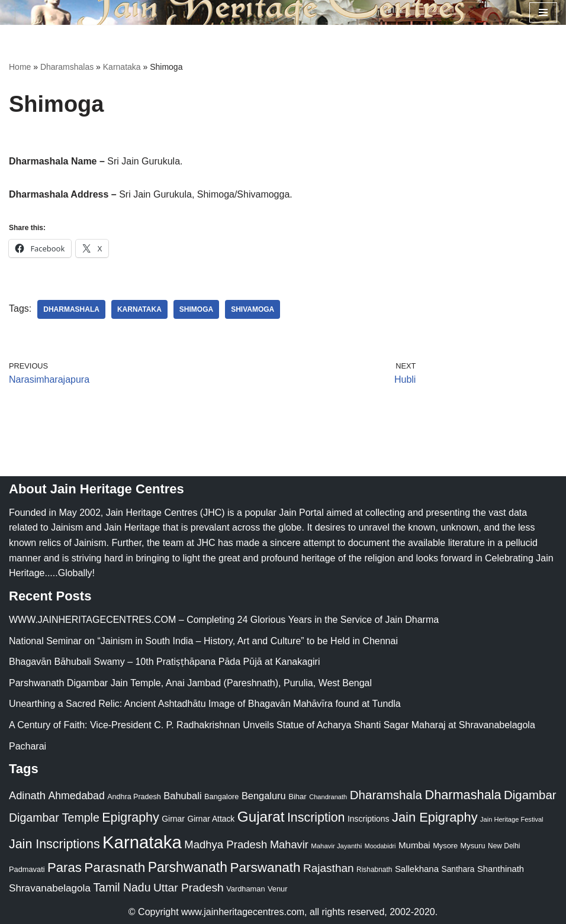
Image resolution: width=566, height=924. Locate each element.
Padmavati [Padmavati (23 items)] (27, 869)
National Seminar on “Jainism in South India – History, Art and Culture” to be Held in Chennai (203, 641)
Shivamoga (253, 309)
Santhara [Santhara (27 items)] (458, 869)
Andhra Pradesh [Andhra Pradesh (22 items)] (134, 797)
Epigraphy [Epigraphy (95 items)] (130, 818)
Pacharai (28, 746)
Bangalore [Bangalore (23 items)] (221, 797)
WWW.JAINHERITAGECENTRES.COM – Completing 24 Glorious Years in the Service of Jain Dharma (224, 620)
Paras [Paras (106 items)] (65, 868)
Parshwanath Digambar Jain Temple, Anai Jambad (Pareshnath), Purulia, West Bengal (190, 683)
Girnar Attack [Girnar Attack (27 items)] (211, 819)
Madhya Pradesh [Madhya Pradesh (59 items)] (226, 844)
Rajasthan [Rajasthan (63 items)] (329, 868)
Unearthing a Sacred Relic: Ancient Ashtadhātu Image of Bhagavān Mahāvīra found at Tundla (205, 704)
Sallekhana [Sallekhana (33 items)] (417, 869)
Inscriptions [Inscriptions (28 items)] (369, 819)
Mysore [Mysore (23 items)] (445, 846)
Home (20, 67)
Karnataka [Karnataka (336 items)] (142, 842)
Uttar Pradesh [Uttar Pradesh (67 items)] (189, 888)
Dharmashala (71, 309)
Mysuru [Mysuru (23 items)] (473, 846)
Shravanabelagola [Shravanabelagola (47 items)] (50, 888)
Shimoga (196, 309)
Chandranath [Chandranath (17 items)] (328, 797)
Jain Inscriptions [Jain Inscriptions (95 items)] (54, 844)
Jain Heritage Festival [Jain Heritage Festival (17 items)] (512, 819)
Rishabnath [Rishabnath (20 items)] (374, 870)
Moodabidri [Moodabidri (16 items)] (380, 846)
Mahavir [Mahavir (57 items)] (289, 844)
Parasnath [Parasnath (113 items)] (115, 868)
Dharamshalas (67, 67)
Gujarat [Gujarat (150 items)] (261, 817)
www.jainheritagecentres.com (243, 912)
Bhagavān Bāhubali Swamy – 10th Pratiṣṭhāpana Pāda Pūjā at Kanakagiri (164, 662)
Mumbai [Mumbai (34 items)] (414, 845)
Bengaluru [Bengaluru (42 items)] (264, 796)
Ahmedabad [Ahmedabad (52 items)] (76, 796)
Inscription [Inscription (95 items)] (316, 818)
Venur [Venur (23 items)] (277, 889)
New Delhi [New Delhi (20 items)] (504, 846)
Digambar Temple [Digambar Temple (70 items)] (54, 818)
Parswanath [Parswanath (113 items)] (265, 868)
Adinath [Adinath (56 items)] (27, 795)
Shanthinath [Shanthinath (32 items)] (501, 869)
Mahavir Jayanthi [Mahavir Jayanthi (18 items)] (336, 846)
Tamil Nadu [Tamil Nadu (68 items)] (122, 887)
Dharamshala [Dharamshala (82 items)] (386, 795)
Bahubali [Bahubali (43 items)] (182, 796)
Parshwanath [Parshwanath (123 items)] (188, 867)
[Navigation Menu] (543, 12)
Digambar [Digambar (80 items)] (530, 795)
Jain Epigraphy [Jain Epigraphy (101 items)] (435, 817)
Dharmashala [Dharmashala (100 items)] (463, 795)
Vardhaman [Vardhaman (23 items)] (245, 889)
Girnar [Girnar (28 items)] (173, 819)
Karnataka (122, 67)
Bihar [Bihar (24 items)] (298, 797)
